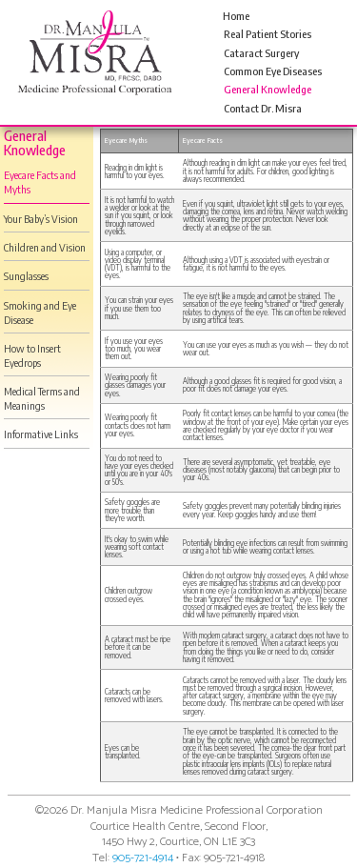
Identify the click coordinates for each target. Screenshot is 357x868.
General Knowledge (268, 89)
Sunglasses (26, 276)
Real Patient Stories (268, 34)
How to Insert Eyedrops (32, 355)
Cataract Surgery (261, 53)
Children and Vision (45, 247)
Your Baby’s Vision (41, 219)
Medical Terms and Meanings (42, 398)
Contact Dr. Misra (263, 108)
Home (236, 16)
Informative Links (41, 434)
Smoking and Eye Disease (40, 313)
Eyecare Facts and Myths (40, 182)
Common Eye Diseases (273, 71)
